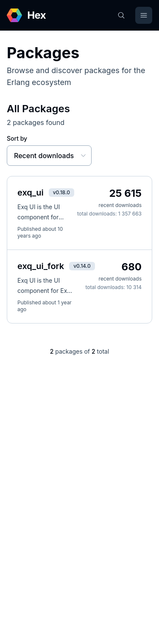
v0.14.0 (82, 266)
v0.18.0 (61, 192)
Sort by (17, 138)
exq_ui (31, 193)
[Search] (121, 15)
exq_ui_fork (41, 266)
